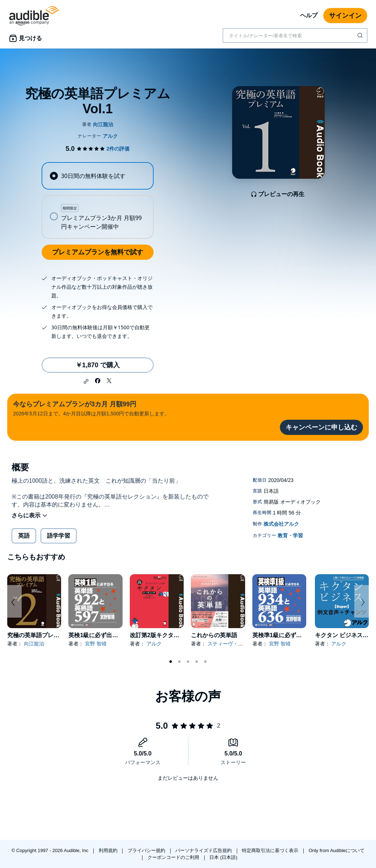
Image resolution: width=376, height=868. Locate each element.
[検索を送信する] (361, 35)
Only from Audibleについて (337, 850)
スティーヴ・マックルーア (238, 644)
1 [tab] (171, 662)
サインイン (345, 16)
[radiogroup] (97, 200)
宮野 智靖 (96, 644)
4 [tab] (197, 662)
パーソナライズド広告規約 (204, 850)
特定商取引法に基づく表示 (271, 850)
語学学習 (59, 536)
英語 (24, 536)
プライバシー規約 (147, 850)
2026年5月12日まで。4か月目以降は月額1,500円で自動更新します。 (91, 408)
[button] (86, 381)
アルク (154, 644)
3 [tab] (188, 662)
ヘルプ (309, 15)
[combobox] (295, 35)
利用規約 (109, 850)
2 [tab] (179, 662)
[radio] (97, 176)
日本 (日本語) (223, 857)
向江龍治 (34, 644)
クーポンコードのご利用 (174, 857)
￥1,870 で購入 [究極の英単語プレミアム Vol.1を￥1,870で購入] (98, 365)
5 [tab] (205, 662)
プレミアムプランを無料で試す (98, 252)
